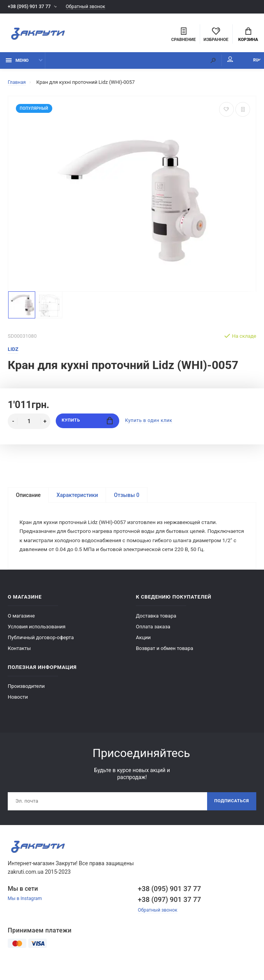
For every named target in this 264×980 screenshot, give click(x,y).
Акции (143, 651)
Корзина (248, 35)
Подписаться (230, 815)
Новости (18, 710)
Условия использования (37, 640)
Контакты (19, 662)
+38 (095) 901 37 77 (31, 7)
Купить (87, 424)
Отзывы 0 (127, 498)
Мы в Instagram (26, 914)
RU (250, 63)
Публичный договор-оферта (41, 651)
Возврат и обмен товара (165, 662)
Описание (28, 498)
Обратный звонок (90, 7)
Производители (26, 700)
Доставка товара (156, 629)
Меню (17, 63)
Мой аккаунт (219, 62)
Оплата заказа (153, 640)
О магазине (21, 629)
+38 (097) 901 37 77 (169, 914)
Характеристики (77, 498)
